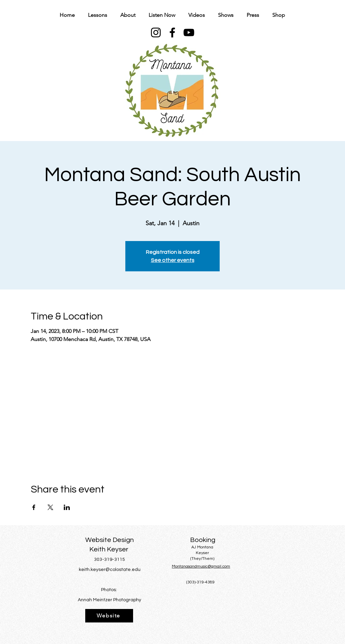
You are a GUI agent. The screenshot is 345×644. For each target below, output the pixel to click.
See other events (173, 260)
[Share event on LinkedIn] (67, 507)
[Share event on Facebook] (34, 507)
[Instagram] (156, 32)
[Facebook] (172, 32)
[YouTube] (189, 32)
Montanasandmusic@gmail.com (201, 566)
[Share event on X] (50, 507)
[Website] (109, 616)
